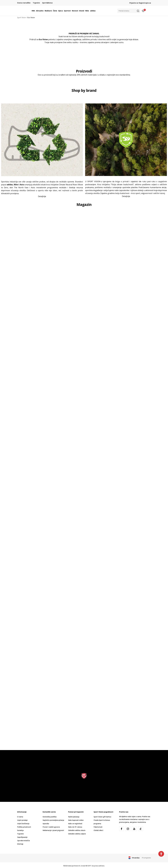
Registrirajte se (145, 3)
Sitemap (20, 844)
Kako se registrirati (75, 824)
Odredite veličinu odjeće (77, 834)
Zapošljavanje (22, 837)
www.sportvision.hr (74, 866)
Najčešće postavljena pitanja (53, 820)
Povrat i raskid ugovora (51, 827)
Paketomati (98, 827)
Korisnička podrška (50, 817)
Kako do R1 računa (75, 827)
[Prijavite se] (143, 11)
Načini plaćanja (74, 817)
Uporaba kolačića (23, 841)
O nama (20, 817)
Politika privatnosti (24, 827)
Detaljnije (42, 196)
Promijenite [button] (146, 858)
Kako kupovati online (76, 820)
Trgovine (20, 834)
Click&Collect (98, 830)
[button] (129, 11)
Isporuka (46, 824)
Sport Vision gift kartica (102, 817)
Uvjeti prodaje (22, 820)
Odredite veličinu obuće (77, 830)
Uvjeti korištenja (23, 824)
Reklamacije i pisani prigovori (53, 830)
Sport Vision (21, 18)
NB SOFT (88, 866)
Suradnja (20, 830)
